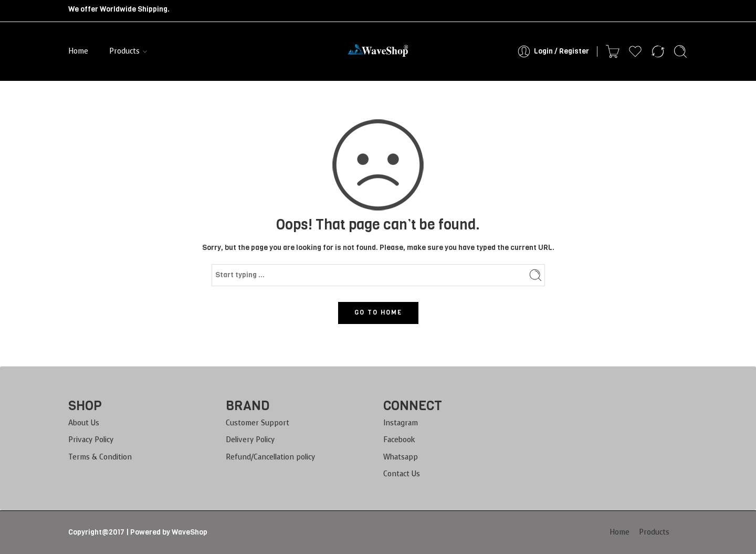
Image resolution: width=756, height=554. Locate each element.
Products (124, 51)
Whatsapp (401, 457)
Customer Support (258, 423)
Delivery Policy (250, 440)
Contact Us (402, 474)
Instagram (401, 423)
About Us (84, 423)
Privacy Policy (91, 440)
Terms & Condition (100, 457)
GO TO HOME (378, 312)
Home (78, 51)
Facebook (399, 440)
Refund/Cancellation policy (270, 457)
